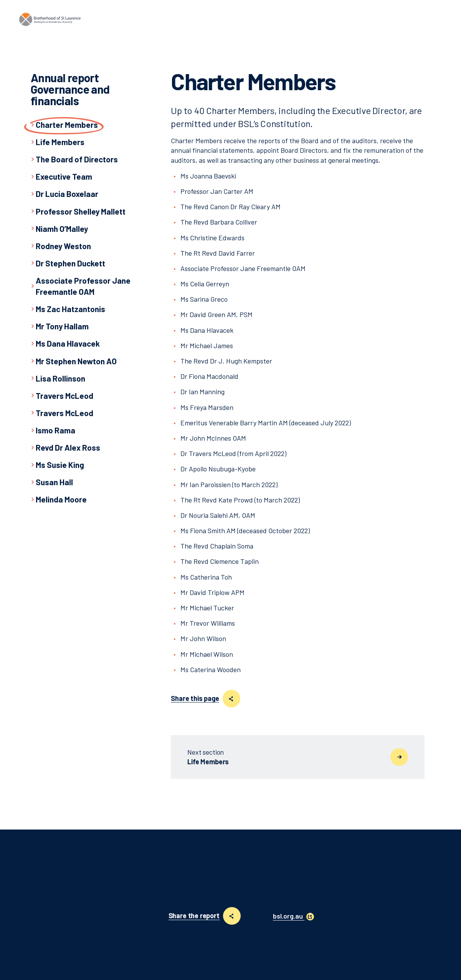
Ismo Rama (55, 430)
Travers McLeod (64, 396)
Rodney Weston (63, 246)
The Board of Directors (77, 159)
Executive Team (64, 176)
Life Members (60, 142)
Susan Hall (54, 482)
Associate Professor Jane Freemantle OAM (83, 286)
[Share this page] (231, 699)
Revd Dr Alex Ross (68, 447)
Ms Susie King (60, 465)
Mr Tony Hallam (62, 326)
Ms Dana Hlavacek (68, 343)
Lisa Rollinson (60, 378)
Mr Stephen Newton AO (76, 361)
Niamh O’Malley (62, 229)
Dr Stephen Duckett (70, 263)
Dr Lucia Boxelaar (67, 194)
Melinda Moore (61, 499)
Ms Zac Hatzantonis (70, 309)
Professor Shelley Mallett (81, 211)
